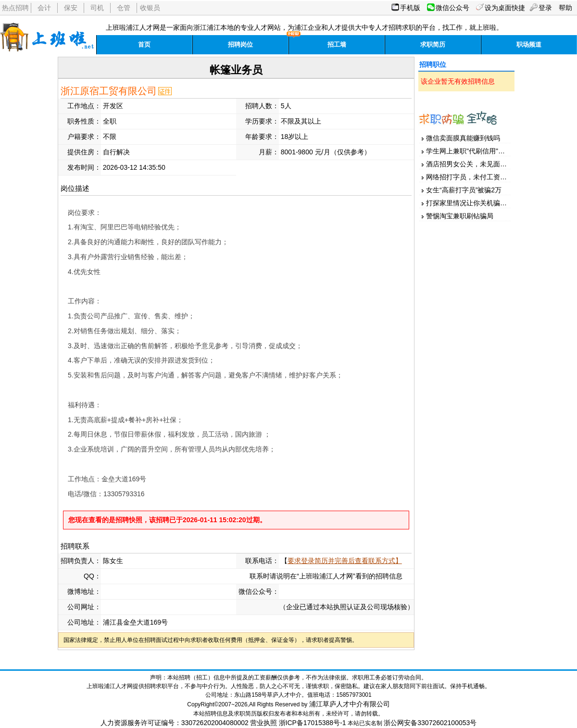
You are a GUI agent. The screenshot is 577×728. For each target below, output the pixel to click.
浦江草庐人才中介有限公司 (350, 704)
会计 (44, 8)
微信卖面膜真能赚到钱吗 (463, 138)
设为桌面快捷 (505, 8)
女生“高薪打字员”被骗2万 (464, 190)
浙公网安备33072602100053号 (430, 723)
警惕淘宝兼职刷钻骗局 (460, 216)
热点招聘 (15, 8)
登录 (545, 8)
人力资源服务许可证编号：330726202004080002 (175, 723)
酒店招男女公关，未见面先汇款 (473, 164)
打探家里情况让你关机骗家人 (470, 203)
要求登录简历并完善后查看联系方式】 (345, 561)
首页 (144, 44)
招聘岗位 (240, 44)
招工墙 (337, 44)
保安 (71, 8)
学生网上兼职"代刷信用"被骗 (469, 151)
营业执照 (263, 723)
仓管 (124, 8)
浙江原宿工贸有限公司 (109, 91)
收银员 (150, 8)
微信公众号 (452, 8)
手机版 (410, 8)
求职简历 (433, 44)
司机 (97, 8)
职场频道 (529, 44)
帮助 (565, 8)
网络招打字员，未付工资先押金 (473, 177)
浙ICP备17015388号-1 (313, 723)
